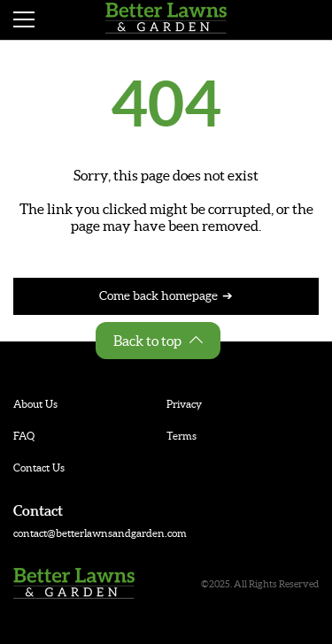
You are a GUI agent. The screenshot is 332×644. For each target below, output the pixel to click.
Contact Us (39, 468)
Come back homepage (158, 295)
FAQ (24, 436)
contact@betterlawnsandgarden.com (100, 533)
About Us (35, 404)
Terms (181, 436)
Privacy (184, 404)
